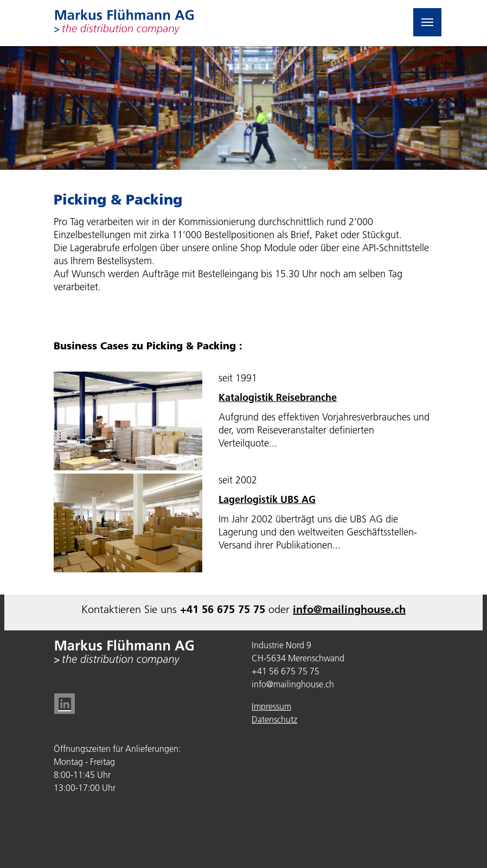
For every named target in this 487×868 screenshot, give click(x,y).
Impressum (271, 706)
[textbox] (326, 490)
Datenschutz (274, 719)
